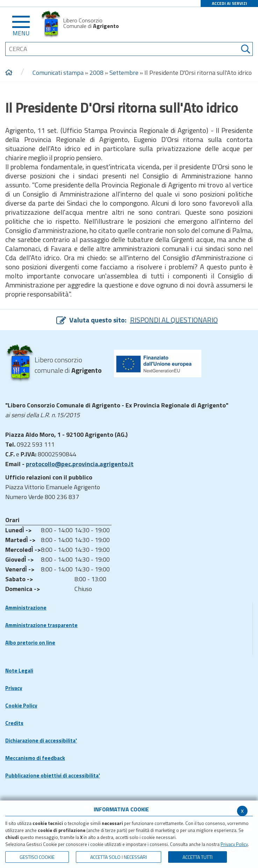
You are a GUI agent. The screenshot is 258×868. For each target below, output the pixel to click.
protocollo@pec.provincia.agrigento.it (80, 464)
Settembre (124, 73)
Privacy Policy (234, 844)
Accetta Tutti (198, 857)
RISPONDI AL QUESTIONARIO (174, 320)
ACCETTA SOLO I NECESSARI (119, 857)
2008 (96, 73)
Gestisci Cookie (37, 857)
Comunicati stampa (58, 73)
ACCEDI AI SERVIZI (230, 3)
